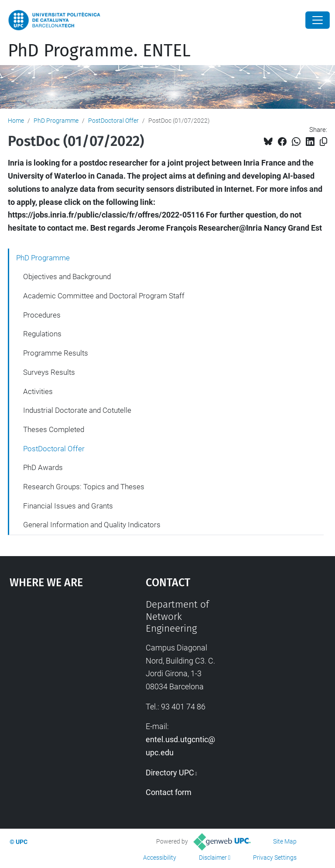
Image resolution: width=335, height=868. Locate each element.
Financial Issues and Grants (68, 506)
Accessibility (160, 858)
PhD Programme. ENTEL (99, 51)
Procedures (42, 315)
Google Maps (59, 664)
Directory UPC (170, 773)
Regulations (42, 334)
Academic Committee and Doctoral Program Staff (104, 296)
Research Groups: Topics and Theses (84, 487)
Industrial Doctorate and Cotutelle (77, 410)
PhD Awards (43, 467)
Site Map (285, 841)
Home (16, 121)
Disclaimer (213, 858)
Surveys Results (49, 372)
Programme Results (56, 353)
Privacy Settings (275, 858)
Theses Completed (54, 429)
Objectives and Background (67, 277)
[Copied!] (323, 142)
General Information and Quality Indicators (92, 525)
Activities (38, 391)
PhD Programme (56, 121)
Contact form (169, 792)
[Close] (318, 20)
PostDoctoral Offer (113, 121)
